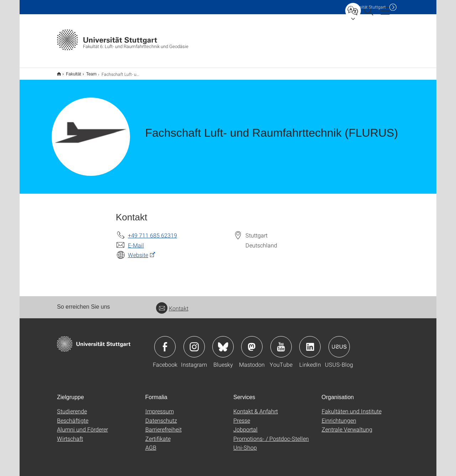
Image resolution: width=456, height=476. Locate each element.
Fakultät (70, 72)
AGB (151, 443)
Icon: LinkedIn (310, 342)
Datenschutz (161, 416)
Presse (242, 416)
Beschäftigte (73, 416)
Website (138, 250)
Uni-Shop (245, 443)
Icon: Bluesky (223, 342)
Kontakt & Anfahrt (256, 406)
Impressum (160, 406)
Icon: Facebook (165, 342)
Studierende (72, 406)
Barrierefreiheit (164, 425)
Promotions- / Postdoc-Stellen (271, 434)
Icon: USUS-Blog (339, 342)
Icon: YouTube (281, 342)
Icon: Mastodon (252, 342)
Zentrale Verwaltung (347, 425)
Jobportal (245, 425)
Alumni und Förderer (82, 425)
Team (87, 72)
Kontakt (172, 304)
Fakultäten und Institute (352, 406)
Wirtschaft (70, 434)
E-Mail (136, 240)
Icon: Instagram (194, 342)
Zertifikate (158, 434)
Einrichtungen (339, 416)
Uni (367, 7)
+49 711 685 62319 (152, 231)
